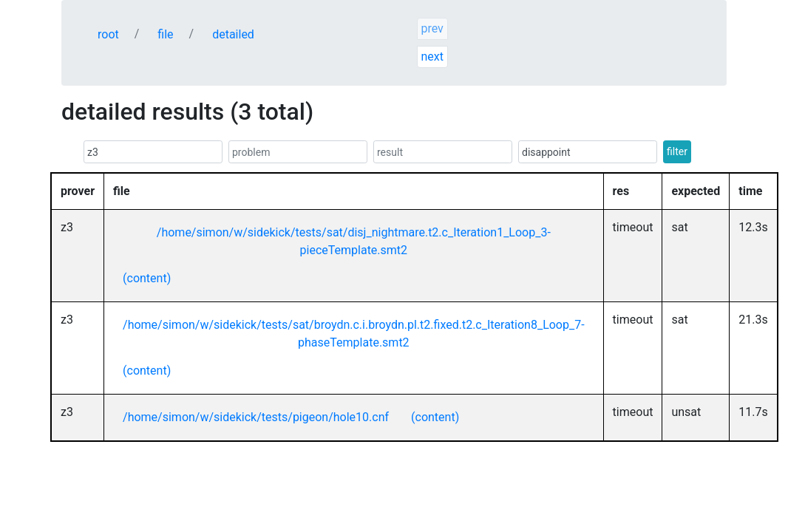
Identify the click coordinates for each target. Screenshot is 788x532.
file (165, 34)
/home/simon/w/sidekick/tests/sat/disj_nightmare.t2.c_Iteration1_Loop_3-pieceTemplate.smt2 (354, 241)
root (108, 34)
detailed (233, 34)
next (432, 57)
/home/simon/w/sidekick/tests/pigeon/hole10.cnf (256, 417)
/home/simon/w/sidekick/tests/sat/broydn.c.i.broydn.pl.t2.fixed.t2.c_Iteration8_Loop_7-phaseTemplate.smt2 (354, 334)
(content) (147, 278)
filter (677, 151)
